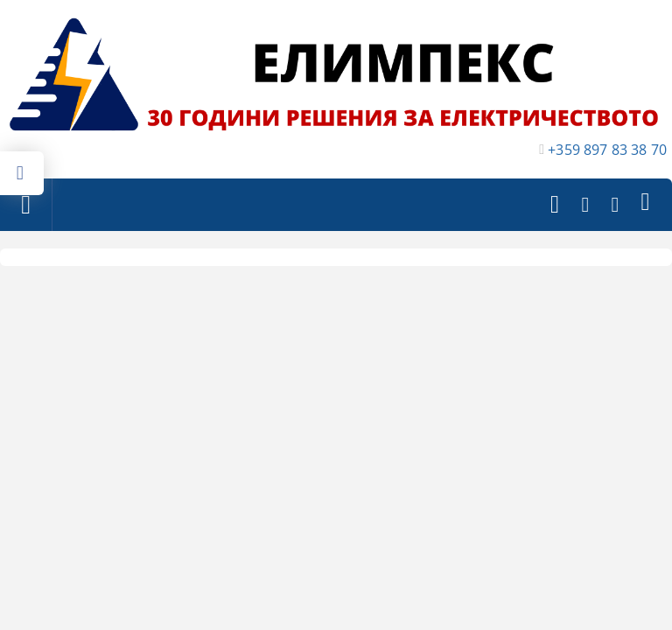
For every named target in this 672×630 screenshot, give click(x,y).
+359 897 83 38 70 (607, 150)
